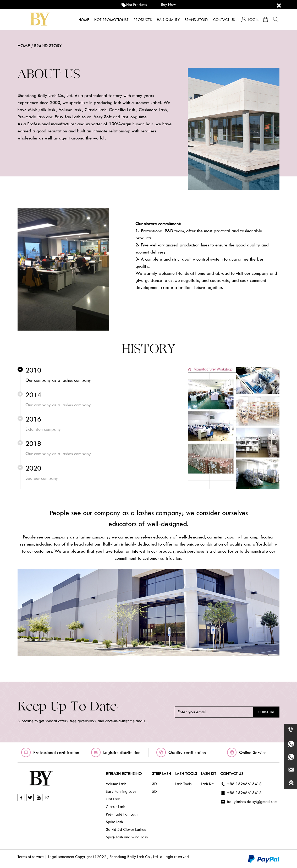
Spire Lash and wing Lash (127, 837)
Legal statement (61, 857)
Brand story (196, 20)
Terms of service (31, 857)
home (84, 20)
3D (154, 784)
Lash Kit (207, 784)
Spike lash (114, 822)
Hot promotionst (111, 20)
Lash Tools (183, 784)
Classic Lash (115, 807)
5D (154, 791)
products (143, 20)
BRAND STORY (48, 46)
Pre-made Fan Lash (122, 814)
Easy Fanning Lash (121, 791)
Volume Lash (116, 784)
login (250, 19)
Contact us (224, 20)
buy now (169, 4)
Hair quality (168, 20)
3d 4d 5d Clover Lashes (126, 829)
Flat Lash (113, 799)
